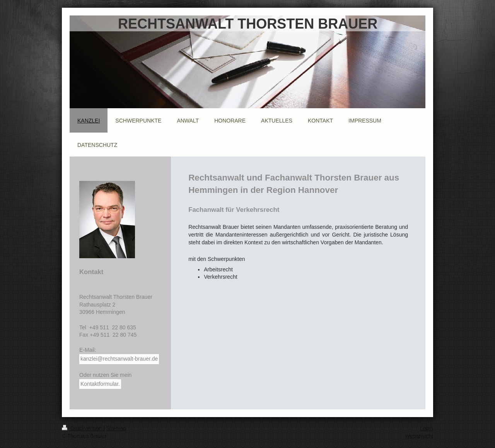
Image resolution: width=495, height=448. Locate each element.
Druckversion (83, 428)
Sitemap (116, 428)
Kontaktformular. (100, 384)
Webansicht (419, 436)
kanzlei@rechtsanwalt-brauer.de (119, 359)
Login (427, 428)
